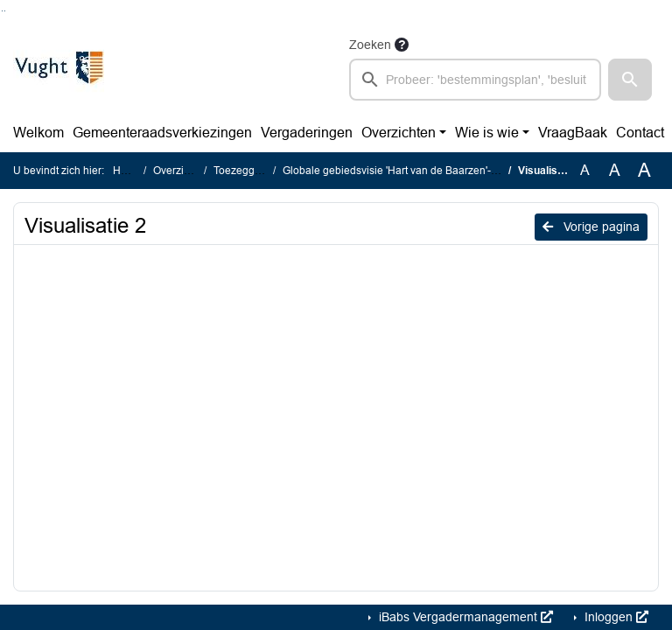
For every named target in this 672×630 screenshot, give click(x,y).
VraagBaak (573, 133)
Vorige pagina (591, 227)
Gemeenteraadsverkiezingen (162, 133)
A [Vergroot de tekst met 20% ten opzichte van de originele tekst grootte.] (615, 170)
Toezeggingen (248, 171)
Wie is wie (487, 133)
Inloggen (615, 617)
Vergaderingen (307, 133)
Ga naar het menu (5, 11)
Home (127, 171)
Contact (640, 133)
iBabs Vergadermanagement (464, 617)
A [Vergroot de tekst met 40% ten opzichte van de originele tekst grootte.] (644, 171)
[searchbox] (475, 80)
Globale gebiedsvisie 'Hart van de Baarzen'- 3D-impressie (420, 171)
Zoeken (370, 45)
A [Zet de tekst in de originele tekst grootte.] (585, 170)
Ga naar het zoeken (2, 11)
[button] (630, 80)
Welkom (38, 133)
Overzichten (399, 133)
